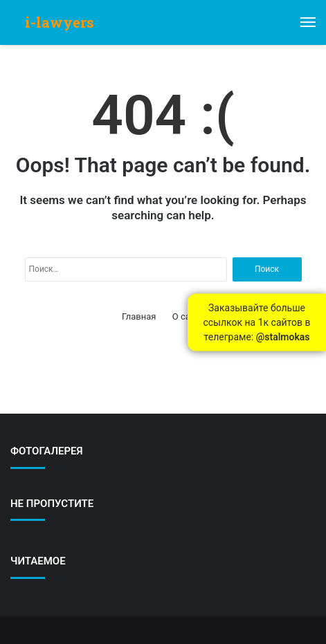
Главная (139, 316)
